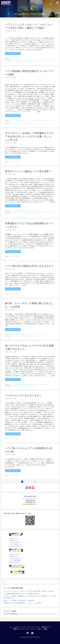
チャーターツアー (24, 62)
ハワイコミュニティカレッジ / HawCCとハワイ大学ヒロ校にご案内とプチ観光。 (25, 591)
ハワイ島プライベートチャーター (30, 212)
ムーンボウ (28, 336)
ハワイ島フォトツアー (44, 120)
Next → (36, 482)
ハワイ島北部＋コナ (16, 544)
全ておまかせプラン (16, 546)
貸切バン (40, 629)
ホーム (11, 627)
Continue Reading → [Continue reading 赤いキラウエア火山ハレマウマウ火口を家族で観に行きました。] (13, 379)
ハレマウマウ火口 (21, 386)
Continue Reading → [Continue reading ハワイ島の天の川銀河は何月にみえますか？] (13, 289)
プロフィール (34, 629)
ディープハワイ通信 (14, 58)
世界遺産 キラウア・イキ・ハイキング (21, 629)
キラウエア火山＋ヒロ (16, 542)
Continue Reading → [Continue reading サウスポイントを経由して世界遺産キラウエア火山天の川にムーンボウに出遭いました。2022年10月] (13, 157)
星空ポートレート (42, 212)
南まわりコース (15, 540)
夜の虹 (32, 336)
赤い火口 (34, 386)
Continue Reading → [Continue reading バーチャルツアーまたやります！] (13, 434)
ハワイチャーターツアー (30, 120)
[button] (58, 2)
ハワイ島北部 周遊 (15, 560)
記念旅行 (7, 122)
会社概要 (45, 629)
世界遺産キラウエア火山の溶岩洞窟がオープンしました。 (19, 603)
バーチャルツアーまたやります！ (23, 395)
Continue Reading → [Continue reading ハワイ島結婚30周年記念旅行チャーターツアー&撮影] (13, 115)
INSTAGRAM (28, 633)
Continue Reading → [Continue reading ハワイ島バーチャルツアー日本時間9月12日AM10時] (13, 471)
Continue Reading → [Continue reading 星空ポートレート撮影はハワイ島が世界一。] (13, 206)
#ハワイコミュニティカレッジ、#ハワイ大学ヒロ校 (21, 60)
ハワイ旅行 (52, 120)
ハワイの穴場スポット (29, 211)
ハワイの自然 (37, 334)
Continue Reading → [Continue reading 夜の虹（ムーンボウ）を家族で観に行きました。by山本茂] (13, 330)
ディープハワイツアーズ (33, 62)
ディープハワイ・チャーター (34, 627)
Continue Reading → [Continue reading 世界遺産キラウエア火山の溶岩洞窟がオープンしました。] (13, 252)
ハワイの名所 (21, 384)
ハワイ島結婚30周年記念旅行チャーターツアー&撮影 (18, 594)
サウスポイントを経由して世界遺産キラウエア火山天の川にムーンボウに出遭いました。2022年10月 (29, 136)
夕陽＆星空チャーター (46, 627)
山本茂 (14, 31)
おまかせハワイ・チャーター (20, 627)
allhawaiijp (17, 62)
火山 (30, 386)
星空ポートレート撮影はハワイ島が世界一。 (29, 171)
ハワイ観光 (37, 211)
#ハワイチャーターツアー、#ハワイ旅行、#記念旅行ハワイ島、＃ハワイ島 (26, 124)
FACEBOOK (32, 633)
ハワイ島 (41, 62)
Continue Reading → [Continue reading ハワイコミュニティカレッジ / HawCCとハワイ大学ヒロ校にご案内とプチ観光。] (13, 53)
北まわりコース (15, 538)
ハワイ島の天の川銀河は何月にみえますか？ (29, 266)
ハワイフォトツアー (14, 212)
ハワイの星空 (21, 120)
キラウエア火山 (14, 386)
